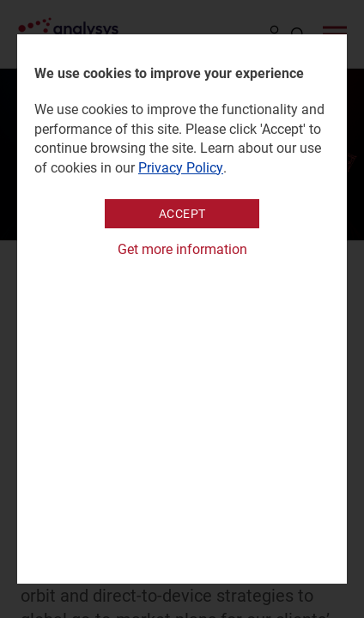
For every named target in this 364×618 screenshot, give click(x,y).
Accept (182, 214)
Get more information (182, 249)
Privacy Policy (181, 168)
